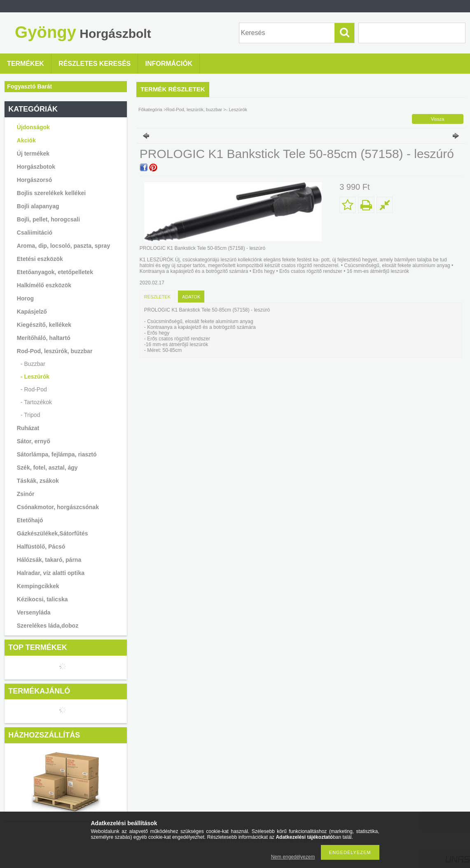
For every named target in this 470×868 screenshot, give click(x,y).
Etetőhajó (30, 520)
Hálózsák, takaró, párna (49, 560)
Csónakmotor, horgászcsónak (58, 507)
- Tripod (30, 415)
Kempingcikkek (38, 586)
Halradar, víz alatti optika (51, 573)
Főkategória (150, 109)
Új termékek (33, 154)
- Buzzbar (33, 364)
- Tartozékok (36, 402)
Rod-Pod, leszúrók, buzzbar (195, 109)
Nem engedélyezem (293, 857)
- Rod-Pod (34, 389)
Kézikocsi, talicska (42, 599)
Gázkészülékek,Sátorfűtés (53, 533)
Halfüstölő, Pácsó (41, 547)
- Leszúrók (35, 377)
